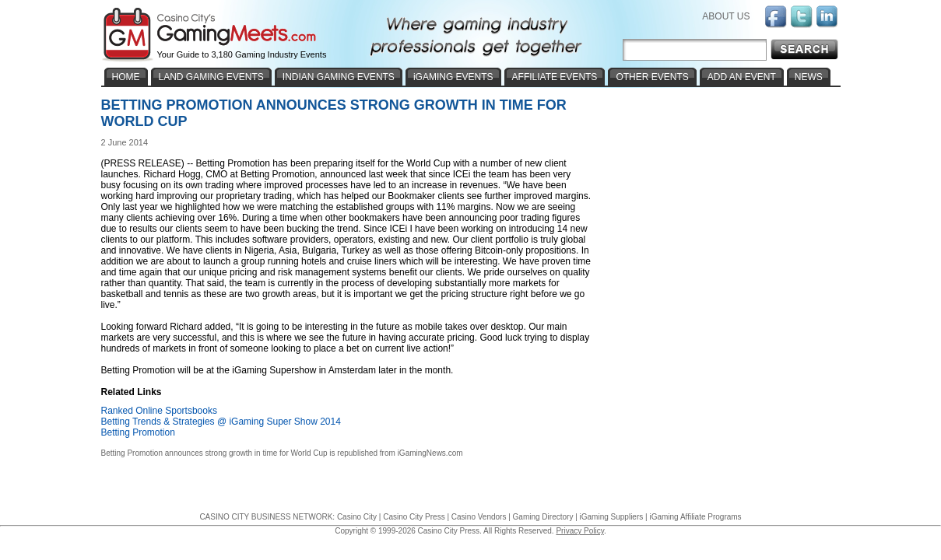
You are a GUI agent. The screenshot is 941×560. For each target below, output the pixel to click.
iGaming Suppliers (612, 517)
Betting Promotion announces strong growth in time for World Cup (214, 453)
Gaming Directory (543, 517)
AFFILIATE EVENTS (555, 77)
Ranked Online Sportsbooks (159, 411)
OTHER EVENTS (652, 77)
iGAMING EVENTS (453, 77)
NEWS (809, 77)
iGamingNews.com (430, 453)
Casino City (357, 517)
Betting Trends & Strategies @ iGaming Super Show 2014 (221, 422)
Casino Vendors (479, 517)
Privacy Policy (580, 531)
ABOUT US (726, 16)
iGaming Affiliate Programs (695, 517)
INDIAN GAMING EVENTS (339, 77)
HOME (126, 77)
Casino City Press (414, 517)
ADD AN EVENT (742, 77)
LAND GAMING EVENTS (211, 77)
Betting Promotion (138, 432)
